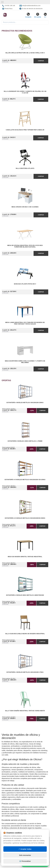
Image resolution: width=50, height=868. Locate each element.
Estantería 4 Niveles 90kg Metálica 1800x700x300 (25, 595)
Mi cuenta (38, 15)
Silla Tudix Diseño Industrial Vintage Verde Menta (25, 711)
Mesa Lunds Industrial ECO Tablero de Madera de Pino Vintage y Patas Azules (25, 323)
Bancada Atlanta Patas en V (25, 284)
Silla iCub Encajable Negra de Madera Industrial (25, 634)
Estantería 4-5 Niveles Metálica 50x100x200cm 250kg (25, 518)
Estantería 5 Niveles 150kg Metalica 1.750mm (25, 441)
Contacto (28, 15)
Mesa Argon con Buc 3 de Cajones (25, 207)
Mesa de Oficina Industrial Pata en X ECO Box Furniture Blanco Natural (25, 246)
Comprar (41, 61)
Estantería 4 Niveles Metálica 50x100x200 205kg (25, 403)
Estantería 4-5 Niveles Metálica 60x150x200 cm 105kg (25, 480)
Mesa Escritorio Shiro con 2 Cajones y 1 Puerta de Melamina (25, 362)
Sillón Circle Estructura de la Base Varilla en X (25, 53)
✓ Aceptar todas (25, 849)
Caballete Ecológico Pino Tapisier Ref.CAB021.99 (25, 130)
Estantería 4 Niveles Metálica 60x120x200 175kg (25, 672)
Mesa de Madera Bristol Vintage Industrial (25, 557)
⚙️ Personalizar (25, 861)
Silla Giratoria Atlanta (25, 168)
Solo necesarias (25, 855)
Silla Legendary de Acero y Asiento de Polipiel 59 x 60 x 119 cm (25, 92)
